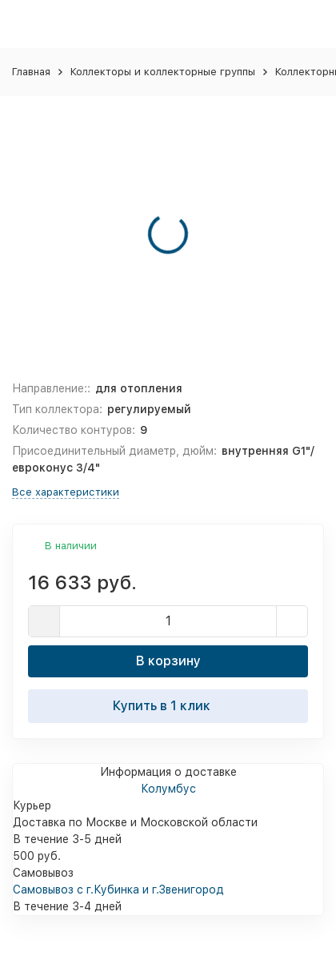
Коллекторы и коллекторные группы (163, 72)
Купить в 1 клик (168, 705)
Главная (31, 72)
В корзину (168, 661)
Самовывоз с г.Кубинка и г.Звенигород (118, 890)
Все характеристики (66, 492)
